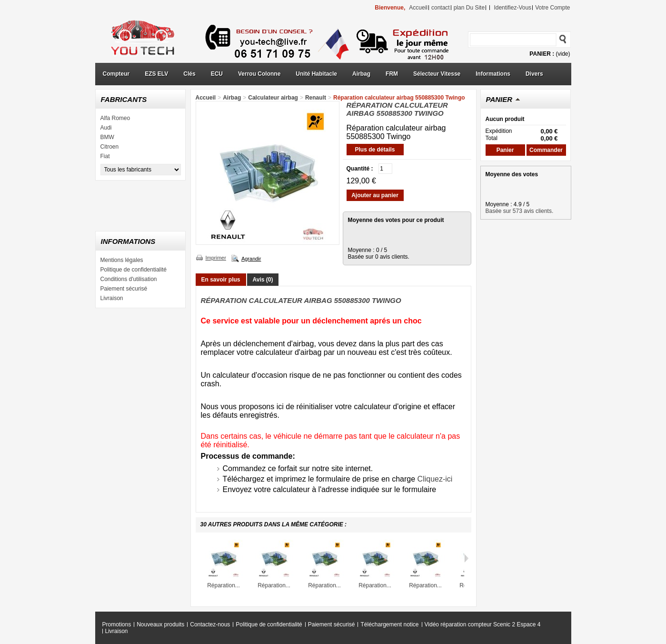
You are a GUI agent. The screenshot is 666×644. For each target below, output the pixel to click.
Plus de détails (375, 150)
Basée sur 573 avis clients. (520, 211)
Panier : (542, 54)
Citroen (110, 147)
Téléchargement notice (389, 624)
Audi (106, 128)
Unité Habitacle (316, 74)
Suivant (466, 558)
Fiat (105, 156)
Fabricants (124, 99)
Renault (316, 98)
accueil (418, 8)
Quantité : (360, 169)
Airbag (361, 74)
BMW (107, 137)
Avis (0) (263, 280)
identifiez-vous (512, 8)
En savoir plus (221, 280)
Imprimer (216, 258)
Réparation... (224, 585)
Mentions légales (122, 260)
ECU (217, 74)
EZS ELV (156, 74)
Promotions (117, 624)
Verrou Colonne (259, 74)
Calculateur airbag (273, 98)
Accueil (206, 98)
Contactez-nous (210, 624)
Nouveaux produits (160, 624)
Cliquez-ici (435, 479)
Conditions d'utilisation (129, 279)
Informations (493, 74)
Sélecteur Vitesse (437, 74)
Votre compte (552, 8)
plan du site (469, 8)
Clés (189, 74)
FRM (392, 74)
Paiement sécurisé (124, 289)
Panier (499, 99)
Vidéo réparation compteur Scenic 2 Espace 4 (483, 624)
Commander (546, 150)
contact (441, 8)
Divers (534, 74)
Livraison (112, 298)
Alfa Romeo (115, 118)
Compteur (116, 74)
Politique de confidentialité (134, 270)
